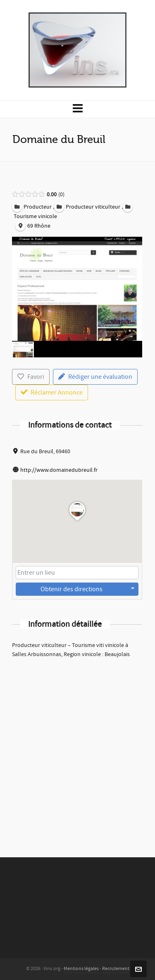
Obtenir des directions (72, 589)
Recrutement (116, 969)
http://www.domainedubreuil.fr (59, 470)
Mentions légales (81, 969)
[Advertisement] (77, 747)
